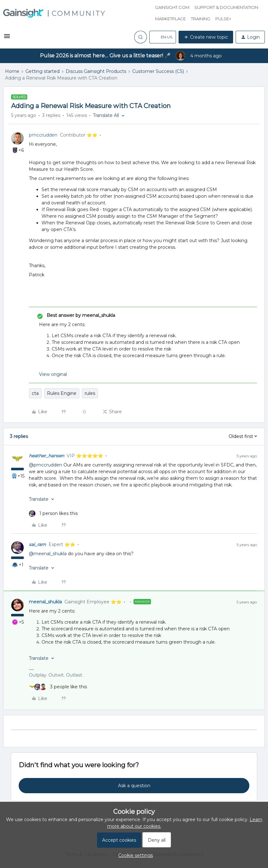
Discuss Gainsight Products (96, 71)
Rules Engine (62, 393)
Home (12, 71)
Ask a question (134, 786)
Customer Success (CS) (158, 71)
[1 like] (53, 514)
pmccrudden (43, 135)
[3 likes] (58, 687)
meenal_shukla (45, 602)
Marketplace (170, 19)
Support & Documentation (226, 7)
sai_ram (37, 544)
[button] (7, 38)
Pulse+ (223, 19)
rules (90, 393)
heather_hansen (46, 456)
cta (35, 393)
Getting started (42, 71)
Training (201, 19)
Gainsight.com (172, 7)
